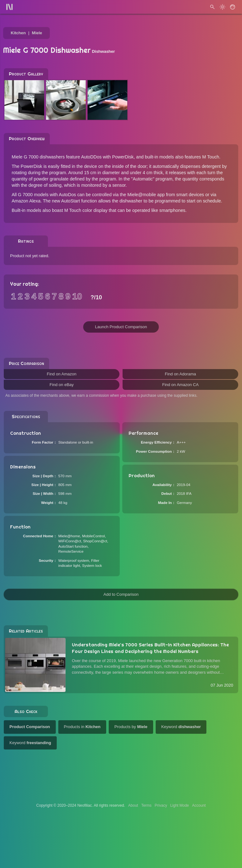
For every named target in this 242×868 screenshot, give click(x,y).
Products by (131, 727)
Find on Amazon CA (181, 385)
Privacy (161, 805)
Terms (146, 805)
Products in (82, 727)
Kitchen (18, 33)
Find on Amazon (62, 374)
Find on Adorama (180, 374)
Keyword (181, 727)
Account (199, 805)
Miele (37, 33)
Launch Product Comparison (121, 327)
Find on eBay (62, 385)
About (133, 805)
